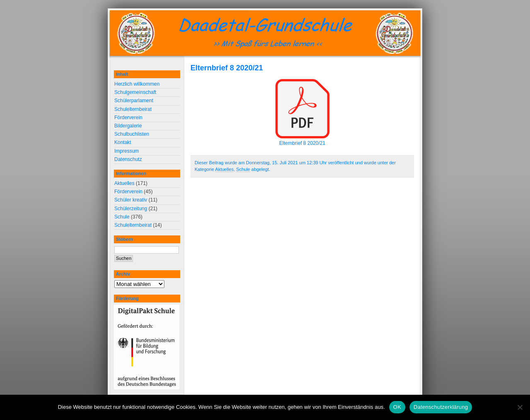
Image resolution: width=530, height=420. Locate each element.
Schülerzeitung (131, 209)
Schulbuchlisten (132, 134)
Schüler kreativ (131, 200)
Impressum (126, 151)
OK (397, 407)
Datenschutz (128, 159)
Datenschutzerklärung (441, 407)
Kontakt (123, 142)
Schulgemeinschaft (135, 92)
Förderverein (128, 118)
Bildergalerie (128, 126)
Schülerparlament (134, 101)
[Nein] (520, 407)
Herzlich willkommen (137, 84)
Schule (243, 169)
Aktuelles (225, 169)
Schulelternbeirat (133, 109)
